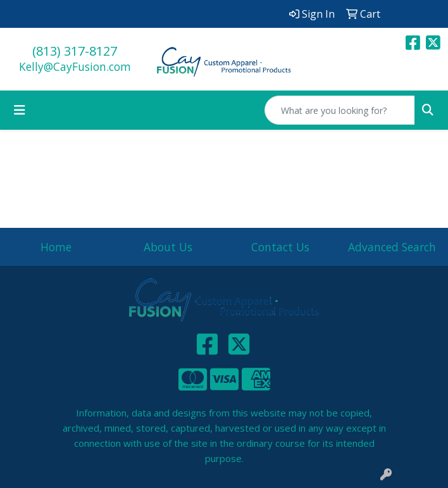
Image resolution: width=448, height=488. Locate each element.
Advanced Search (392, 247)
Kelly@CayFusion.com (75, 66)
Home (56, 247)
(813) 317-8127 (75, 51)
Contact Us (280, 247)
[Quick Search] (340, 110)
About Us (168, 247)
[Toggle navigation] (20, 110)
